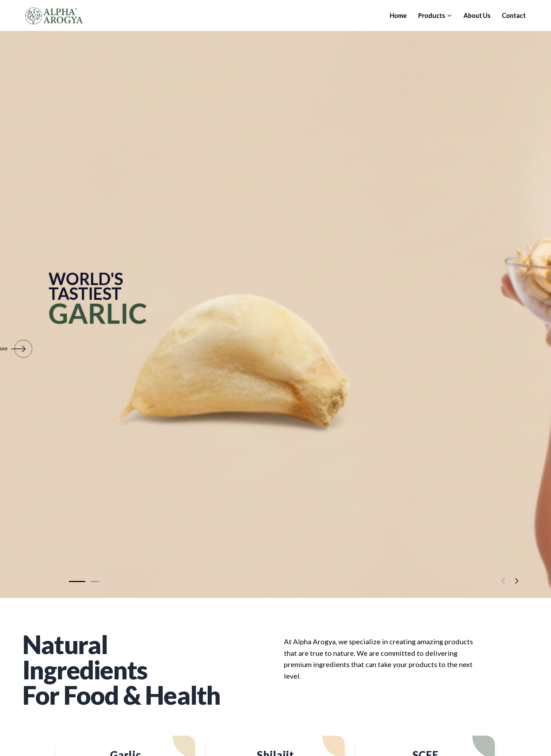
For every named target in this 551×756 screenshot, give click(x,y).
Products (435, 15)
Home (398, 15)
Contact (514, 15)
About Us (477, 15)
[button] (77, 581)
